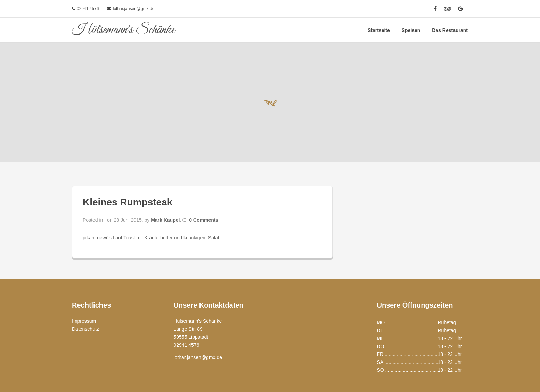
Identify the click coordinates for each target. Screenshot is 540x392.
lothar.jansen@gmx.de (134, 9)
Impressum (84, 321)
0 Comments (204, 220)
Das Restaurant (450, 30)
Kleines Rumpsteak (128, 202)
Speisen (411, 30)
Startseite (379, 30)
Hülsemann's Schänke (123, 30)
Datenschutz (85, 329)
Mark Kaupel (165, 220)
